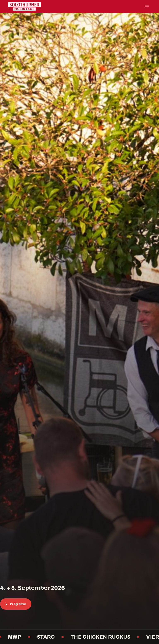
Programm (16, 604)
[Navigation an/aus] (147, 6)
